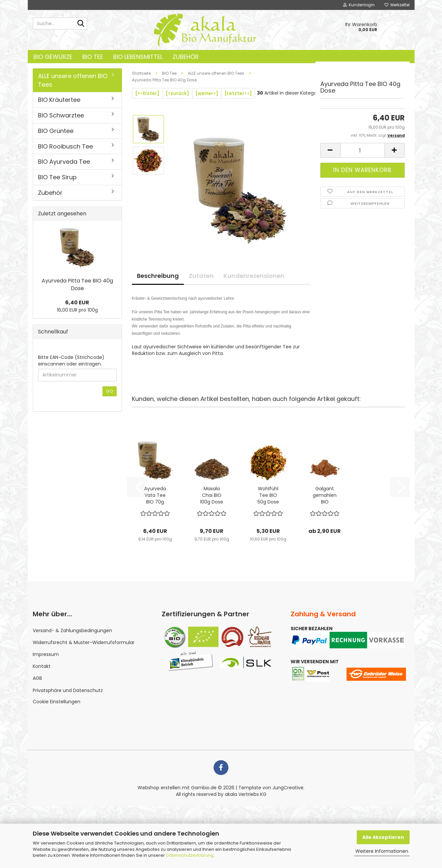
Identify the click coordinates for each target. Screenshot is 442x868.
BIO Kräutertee (59, 100)
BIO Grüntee (56, 131)
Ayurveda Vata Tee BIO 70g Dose (155, 495)
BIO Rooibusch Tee (65, 146)
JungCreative (288, 788)
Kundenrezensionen (254, 276)
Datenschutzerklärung (190, 855)
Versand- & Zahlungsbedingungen (72, 630)
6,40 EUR (77, 303)
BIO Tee (93, 57)
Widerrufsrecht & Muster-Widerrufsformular (84, 642)
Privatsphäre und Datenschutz (68, 690)
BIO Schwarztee (61, 115)
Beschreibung (158, 276)
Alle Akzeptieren (383, 837)
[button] (330, 150)
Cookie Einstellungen (57, 702)
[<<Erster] (147, 93)
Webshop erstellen (159, 788)
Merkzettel (397, 5)
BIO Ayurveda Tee (64, 162)
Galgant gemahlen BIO (325, 495)
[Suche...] (81, 24)
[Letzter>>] (238, 93)
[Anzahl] (362, 150)
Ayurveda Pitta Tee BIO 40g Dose (77, 284)
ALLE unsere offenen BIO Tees (73, 80)
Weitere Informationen (382, 851)
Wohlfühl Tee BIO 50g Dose (268, 495)
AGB (37, 678)
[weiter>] (207, 93)
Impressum (46, 654)
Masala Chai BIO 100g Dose (212, 495)
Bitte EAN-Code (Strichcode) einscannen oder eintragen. (71, 361)
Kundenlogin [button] (359, 5)
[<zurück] (177, 93)
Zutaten (201, 276)
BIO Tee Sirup (57, 177)
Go (110, 391)
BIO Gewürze (53, 57)
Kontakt (42, 666)
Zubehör (186, 57)
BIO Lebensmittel (138, 57)
